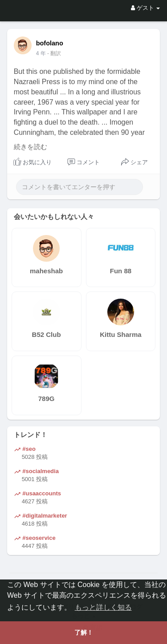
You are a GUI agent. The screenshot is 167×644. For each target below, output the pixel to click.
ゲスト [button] (145, 8)
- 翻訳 (54, 53)
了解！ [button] (84, 632)
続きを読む (31, 147)
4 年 (41, 53)
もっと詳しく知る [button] (103, 607)
